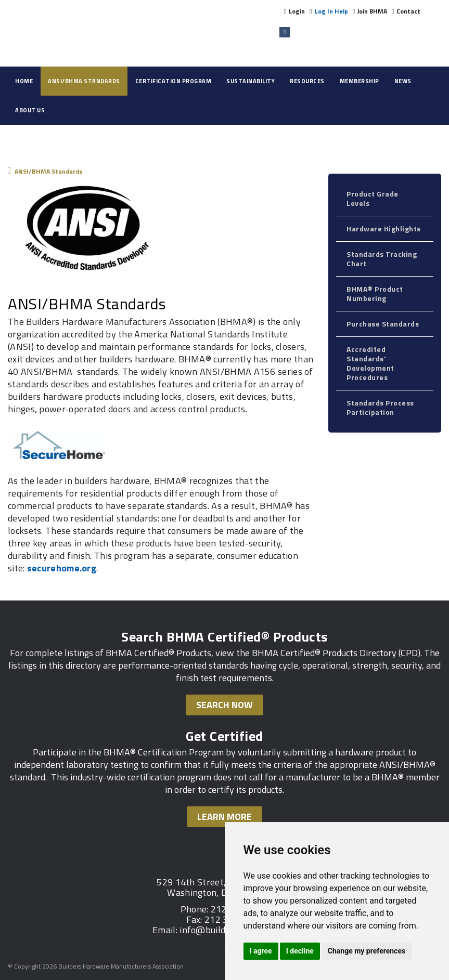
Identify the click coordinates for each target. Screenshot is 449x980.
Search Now (225, 705)
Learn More (225, 816)
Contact (408, 11)
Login (297, 11)
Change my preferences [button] (367, 951)
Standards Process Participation (380, 407)
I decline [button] (300, 951)
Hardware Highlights (384, 228)
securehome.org (62, 568)
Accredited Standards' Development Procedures (370, 363)
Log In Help (331, 11)
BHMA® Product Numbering (375, 293)
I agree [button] (261, 951)
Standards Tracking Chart (382, 259)
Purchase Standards (383, 324)
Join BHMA (372, 11)
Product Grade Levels (373, 198)
